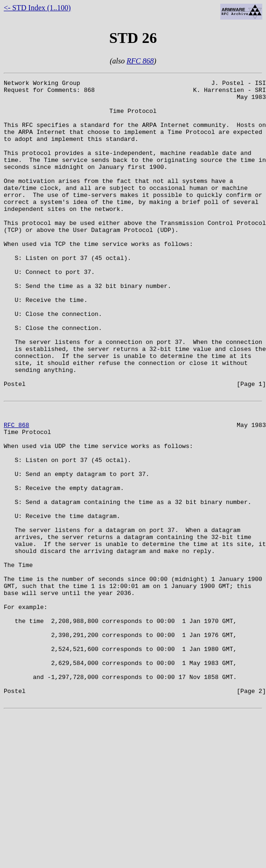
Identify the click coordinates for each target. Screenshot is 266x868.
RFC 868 (140, 61)
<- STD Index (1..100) (37, 8)
